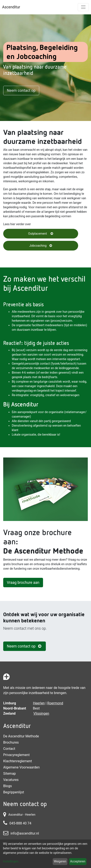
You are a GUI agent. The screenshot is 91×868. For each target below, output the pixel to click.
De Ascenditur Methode (21, 736)
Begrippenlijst (14, 792)
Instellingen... (12, 861)
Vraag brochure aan (23, 583)
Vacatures (11, 780)
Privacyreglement (16, 755)
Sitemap (10, 774)
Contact (9, 749)
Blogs (7, 786)
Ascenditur (11, 7)
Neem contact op (21, 91)
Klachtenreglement (18, 761)
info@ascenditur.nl (25, 833)
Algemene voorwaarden (21, 767)
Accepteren (78, 861)
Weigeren (60, 861)
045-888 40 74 (20, 823)
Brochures (11, 742)
